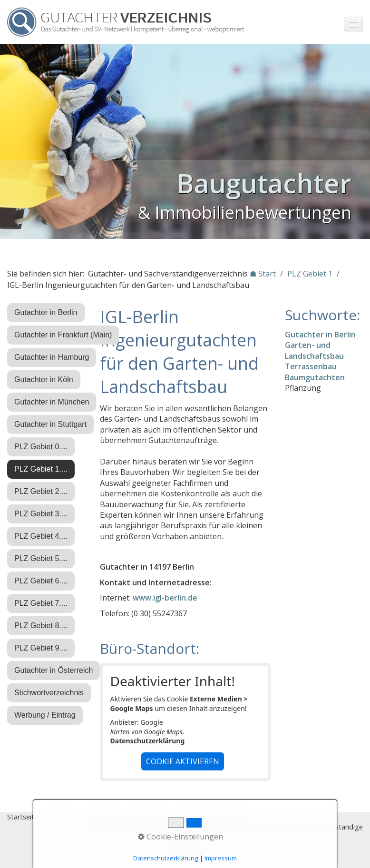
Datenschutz (147, 817)
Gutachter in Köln (44, 380)
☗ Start (263, 274)
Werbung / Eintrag (45, 715)
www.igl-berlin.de (165, 598)
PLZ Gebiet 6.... (41, 581)
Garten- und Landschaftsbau (314, 350)
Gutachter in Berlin (46, 312)
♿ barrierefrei (225, 817)
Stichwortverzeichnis (49, 693)
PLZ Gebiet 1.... (41, 469)
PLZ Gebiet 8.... (41, 626)
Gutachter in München (52, 402)
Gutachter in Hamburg (52, 357)
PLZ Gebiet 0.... (41, 447)
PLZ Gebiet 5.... (41, 558)
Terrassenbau (311, 366)
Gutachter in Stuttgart (50, 424)
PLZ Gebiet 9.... (41, 648)
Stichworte (62, 817)
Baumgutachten (315, 377)
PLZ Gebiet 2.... (41, 491)
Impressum (103, 817)
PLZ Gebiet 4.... (41, 536)
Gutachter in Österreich (54, 670)
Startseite (23, 817)
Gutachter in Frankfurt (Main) (63, 335)
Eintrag (185, 817)
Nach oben (185, 852)
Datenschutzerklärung (148, 741)
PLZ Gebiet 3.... (41, 514)
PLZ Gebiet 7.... (41, 603)
